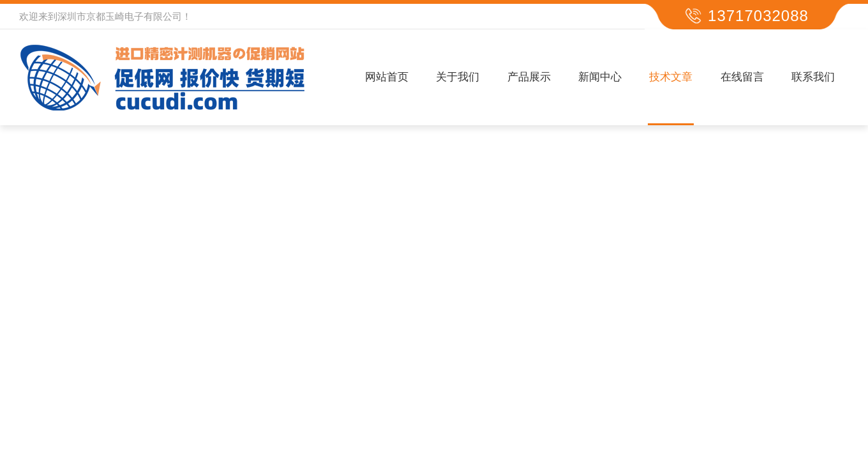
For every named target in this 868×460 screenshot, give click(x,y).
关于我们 (458, 77)
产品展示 (529, 77)
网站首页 (387, 77)
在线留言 (742, 77)
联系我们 (813, 77)
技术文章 (671, 77)
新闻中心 (600, 77)
